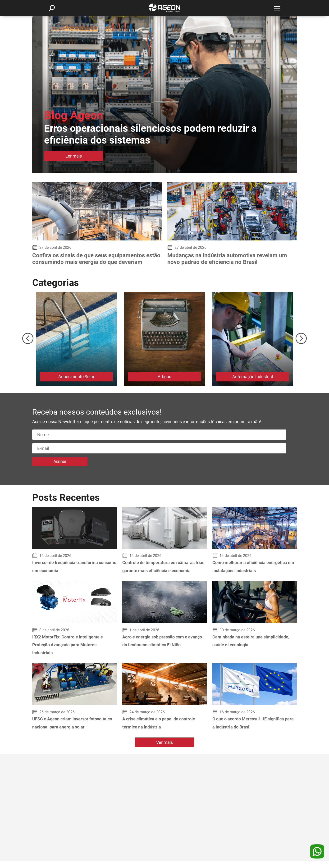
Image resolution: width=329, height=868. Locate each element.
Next (301, 338)
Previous (28, 338)
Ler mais (73, 156)
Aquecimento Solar (76, 377)
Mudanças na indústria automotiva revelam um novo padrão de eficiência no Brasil (227, 259)
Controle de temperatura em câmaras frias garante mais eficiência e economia (162, 570)
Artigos (164, 377)
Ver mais (164, 750)
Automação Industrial (253, 377)
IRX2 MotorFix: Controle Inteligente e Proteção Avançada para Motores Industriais (72, 653)
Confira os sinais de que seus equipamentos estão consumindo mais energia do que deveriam (96, 259)
